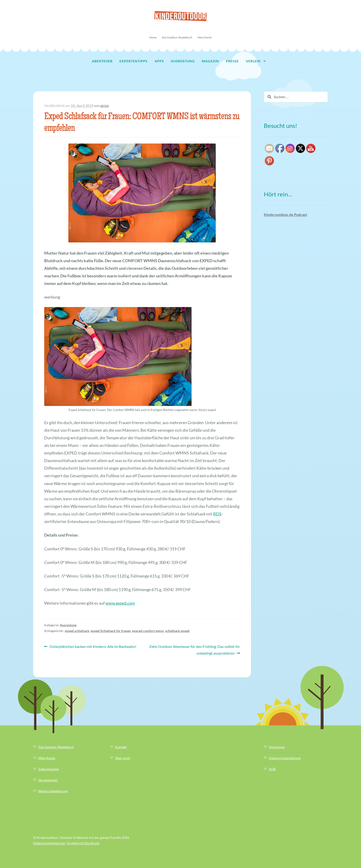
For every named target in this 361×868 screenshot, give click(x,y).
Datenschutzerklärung (285, 758)
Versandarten (48, 780)
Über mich (123, 758)
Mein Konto (205, 37)
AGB (272, 769)
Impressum (277, 747)
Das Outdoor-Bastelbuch (177, 37)
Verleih (253, 61)
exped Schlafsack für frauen (111, 631)
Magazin (210, 61)
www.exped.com (120, 603)
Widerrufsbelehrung (53, 791)
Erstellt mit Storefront (83, 843)
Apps (159, 61)
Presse (232, 61)
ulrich (104, 106)
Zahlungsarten (49, 769)
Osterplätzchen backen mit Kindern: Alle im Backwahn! (93, 647)
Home (153, 37)
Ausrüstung (183, 61)
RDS (217, 514)
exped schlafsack (77, 631)
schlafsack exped (177, 631)
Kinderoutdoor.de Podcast (285, 214)
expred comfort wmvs (148, 631)
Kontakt (121, 747)
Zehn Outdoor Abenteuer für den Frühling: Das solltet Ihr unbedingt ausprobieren (194, 649)
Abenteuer (102, 61)
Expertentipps (134, 61)
